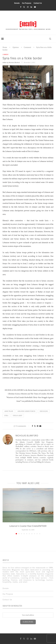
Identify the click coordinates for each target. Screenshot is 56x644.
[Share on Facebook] (32, 426)
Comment (27, 47)
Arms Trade (9, 411)
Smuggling (44, 411)
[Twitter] (24, 7)
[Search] (50, 39)
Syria (6, 416)
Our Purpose (27, 3)
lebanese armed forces (26, 411)
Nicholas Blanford (14, 62)
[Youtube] (35, 7)
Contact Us (38, 3)
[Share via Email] (40, 426)
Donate (17, 3)
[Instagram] (28, 7)
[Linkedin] (31, 7)
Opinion (16, 47)
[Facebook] (21, 7)
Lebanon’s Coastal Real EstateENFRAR (28, 526)
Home (5, 47)
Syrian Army (17, 416)
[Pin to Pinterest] (38, 426)
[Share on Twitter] (35, 426)
